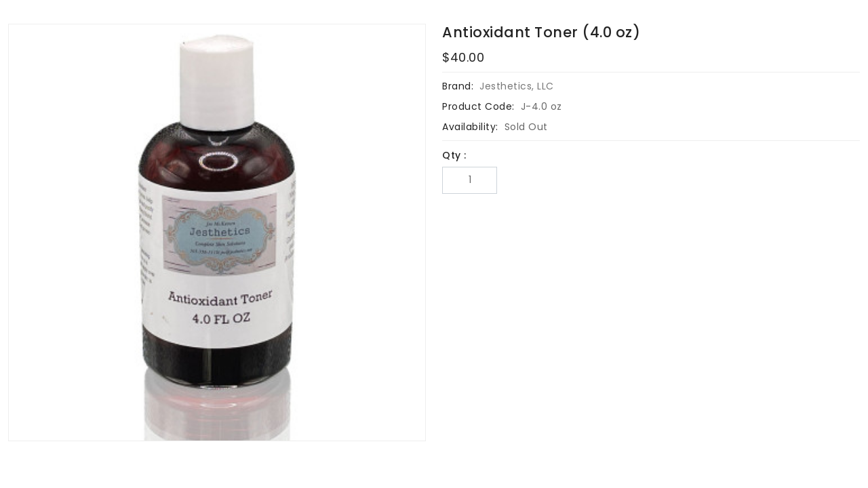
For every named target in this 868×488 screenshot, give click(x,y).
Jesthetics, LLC (517, 86)
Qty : (454, 155)
